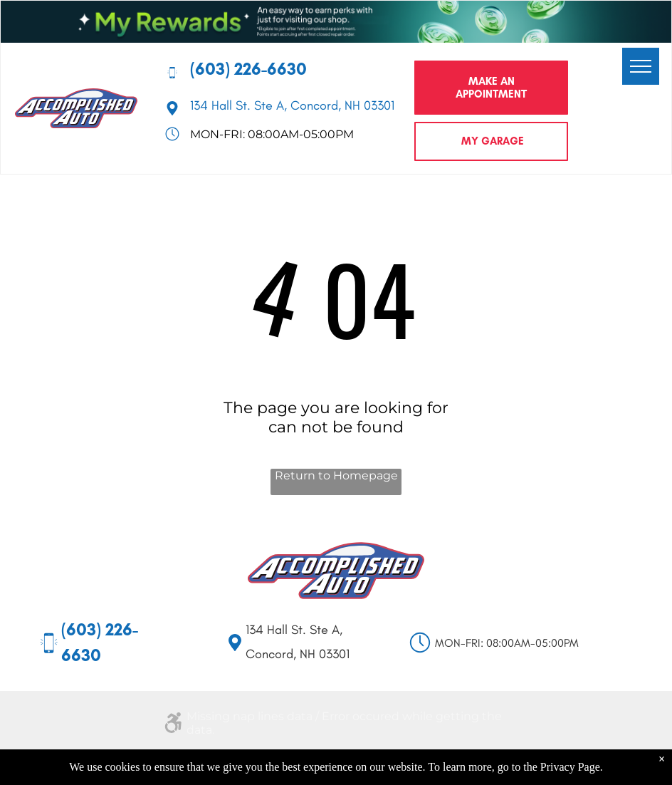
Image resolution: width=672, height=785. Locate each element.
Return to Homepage (336, 475)
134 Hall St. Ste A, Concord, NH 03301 (292, 105)
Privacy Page (570, 767)
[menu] (641, 66)
